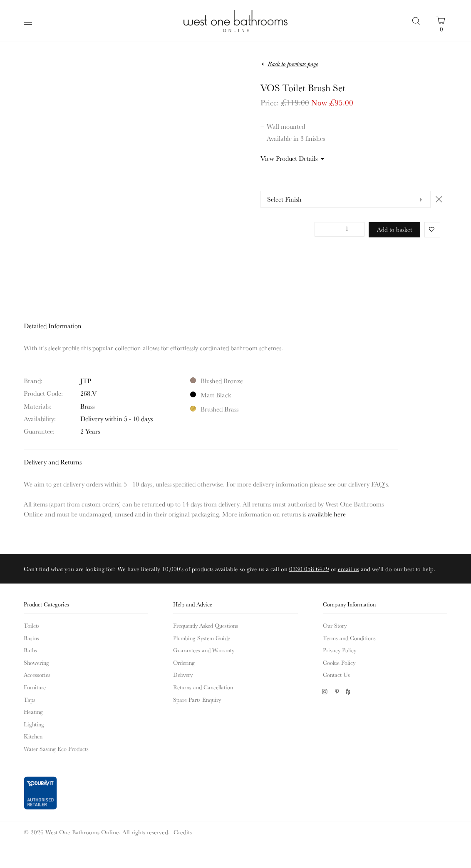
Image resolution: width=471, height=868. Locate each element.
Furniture (35, 687)
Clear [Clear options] (439, 199)
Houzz (349, 692)
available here (327, 514)
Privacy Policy (340, 650)
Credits (183, 832)
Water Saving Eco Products (56, 749)
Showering (36, 663)
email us (348, 569)
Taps (30, 700)
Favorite (430, 229)
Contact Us (336, 675)
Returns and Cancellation (203, 687)
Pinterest (337, 692)
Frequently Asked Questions (206, 626)
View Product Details (289, 158)
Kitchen (33, 736)
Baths (30, 650)
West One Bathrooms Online (235, 21)
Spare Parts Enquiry (197, 700)
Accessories (37, 675)
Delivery (183, 675)
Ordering (184, 663)
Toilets (32, 626)
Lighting (34, 724)
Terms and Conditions (349, 638)
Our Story (335, 626)
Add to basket (394, 229)
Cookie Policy (339, 663)
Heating (33, 712)
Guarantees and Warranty (204, 650)
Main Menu (30, 25)
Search (417, 21)
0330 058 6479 (309, 569)
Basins (31, 638)
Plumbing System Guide (202, 638)
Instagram (325, 692)
